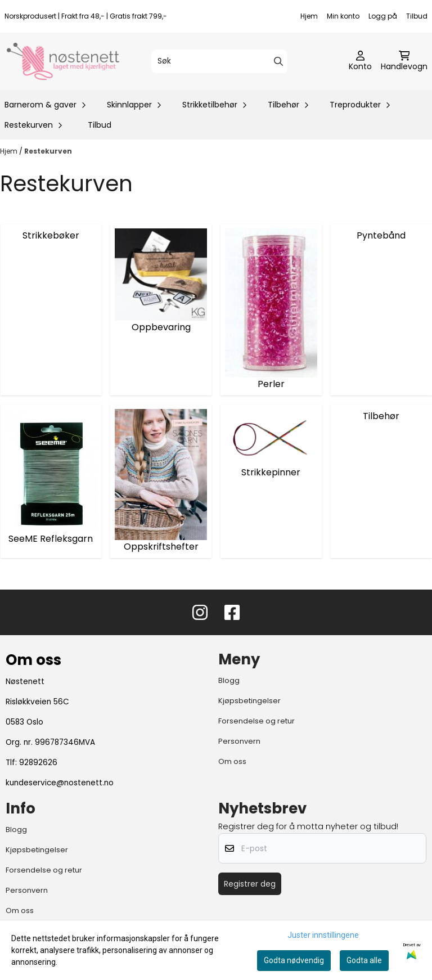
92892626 (38, 763)
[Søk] (219, 61)
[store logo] (63, 61)
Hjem (309, 16)
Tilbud (417, 16)
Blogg (229, 680)
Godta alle (364, 960)
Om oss (232, 761)
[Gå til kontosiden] (360, 61)
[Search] (278, 61)
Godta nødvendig (294, 960)
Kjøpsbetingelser (249, 701)
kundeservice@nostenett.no (60, 783)
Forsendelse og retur (256, 721)
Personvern (239, 741)
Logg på (383, 16)
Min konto (343, 16)
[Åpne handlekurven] (404, 61)
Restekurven (48, 151)
